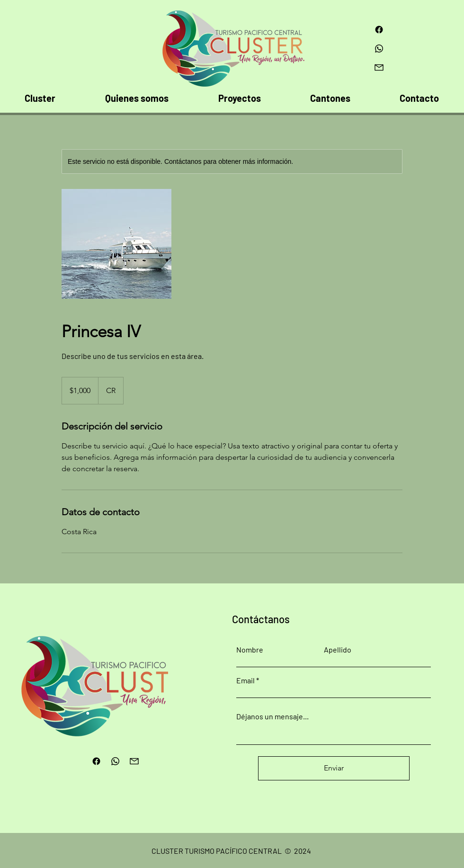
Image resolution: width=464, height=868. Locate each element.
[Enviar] (334, 768)
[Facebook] (379, 30)
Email (245, 680)
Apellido (338, 650)
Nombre (250, 650)
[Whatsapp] (379, 49)
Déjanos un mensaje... (272, 716)
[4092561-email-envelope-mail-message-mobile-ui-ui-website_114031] (379, 67)
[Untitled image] (116, 244)
